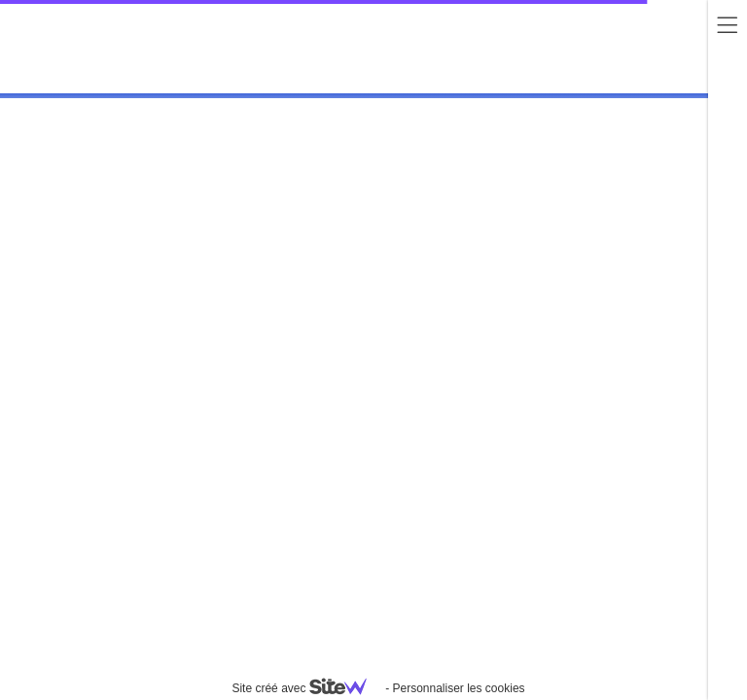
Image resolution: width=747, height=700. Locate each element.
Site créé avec (306, 688)
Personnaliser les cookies (458, 688)
